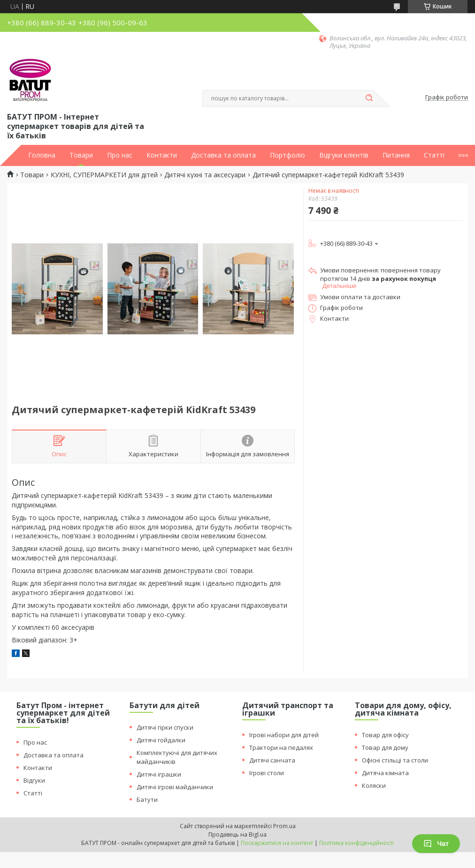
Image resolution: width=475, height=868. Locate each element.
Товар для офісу (385, 735)
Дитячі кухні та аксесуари (205, 175)
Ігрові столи (267, 773)
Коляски (374, 785)
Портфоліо (287, 155)
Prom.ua (284, 826)
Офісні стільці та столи (395, 760)
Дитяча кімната (385, 773)
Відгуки (34, 780)
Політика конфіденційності (356, 843)
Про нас (120, 155)
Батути (147, 800)
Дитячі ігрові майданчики (175, 787)
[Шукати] (369, 98)
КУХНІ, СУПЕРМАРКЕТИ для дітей (104, 175)
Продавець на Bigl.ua (237, 834)
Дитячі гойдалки (161, 740)
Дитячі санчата (272, 760)
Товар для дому (385, 747)
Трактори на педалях (281, 747)
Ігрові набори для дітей (284, 735)
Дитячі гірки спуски (165, 727)
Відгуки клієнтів (344, 155)
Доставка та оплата (223, 155)
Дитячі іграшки (159, 774)
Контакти (162, 155)
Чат (436, 844)
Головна (42, 155)
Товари (81, 155)
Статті (434, 155)
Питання (396, 155)
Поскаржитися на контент (277, 843)
